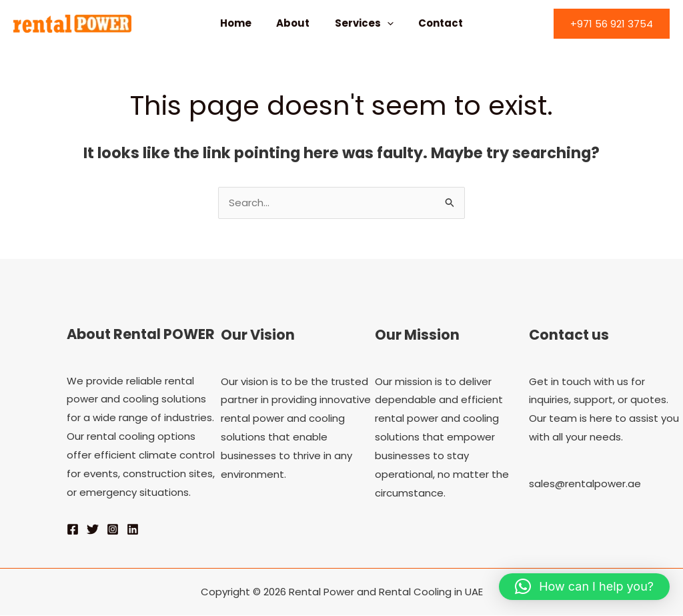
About (295, 23)
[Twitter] (93, 530)
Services (362, 23)
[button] (612, 24)
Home (243, 23)
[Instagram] (113, 530)
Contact (433, 23)
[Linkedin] (133, 530)
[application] (385, 23)
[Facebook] (73, 530)
